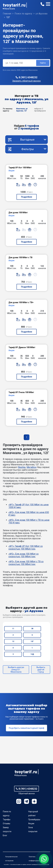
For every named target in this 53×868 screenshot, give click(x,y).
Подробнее (27, 197)
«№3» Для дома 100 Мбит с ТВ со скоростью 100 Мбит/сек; (26, 563)
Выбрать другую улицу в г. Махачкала (16, 670)
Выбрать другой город (41, 670)
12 (13, 641)
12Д (32, 654)
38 (32, 629)
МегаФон (31, 467)
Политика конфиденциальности (36, 859)
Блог (5, 835)
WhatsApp (19, 801)
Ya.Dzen (34, 801)
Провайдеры (34, 819)
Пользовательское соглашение (11, 859)
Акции (31, 823)
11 (13, 629)
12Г (32, 641)
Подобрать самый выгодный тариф (26, 728)
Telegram (26, 801)
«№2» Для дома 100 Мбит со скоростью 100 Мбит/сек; (24, 555)
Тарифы (7, 819)
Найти (43, 63)
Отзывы (7, 823)
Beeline (22, 467)
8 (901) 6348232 (28, 77)
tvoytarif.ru (14, 5)
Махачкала (10, 9)
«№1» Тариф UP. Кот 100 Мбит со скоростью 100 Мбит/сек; (26, 548)
